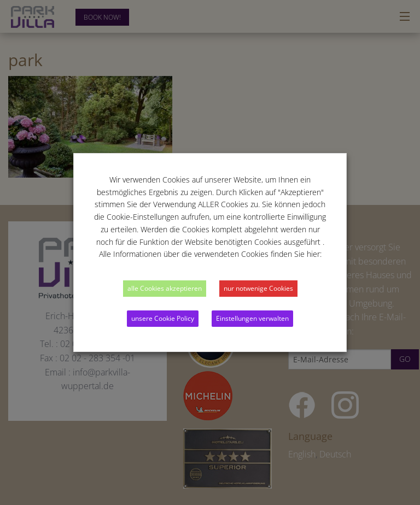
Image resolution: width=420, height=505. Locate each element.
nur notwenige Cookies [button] (258, 288)
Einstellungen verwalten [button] (252, 318)
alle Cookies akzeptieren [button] (165, 288)
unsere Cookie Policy (163, 318)
